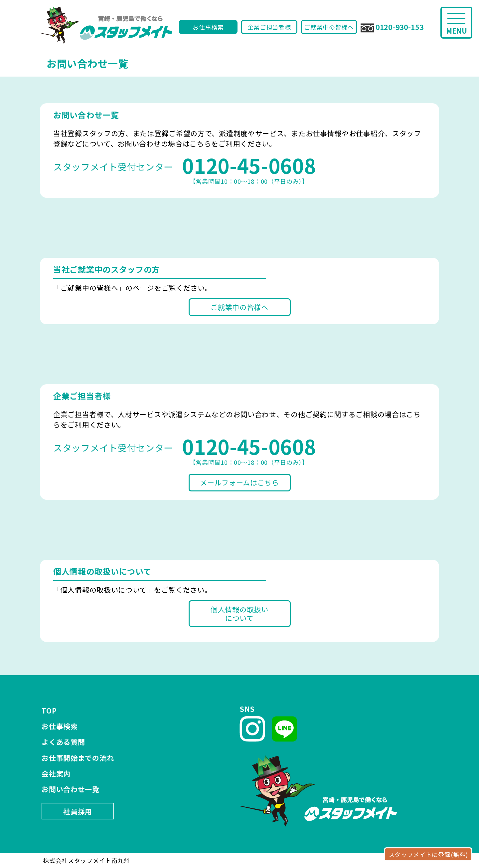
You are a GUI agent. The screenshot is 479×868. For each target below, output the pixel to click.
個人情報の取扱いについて (239, 614)
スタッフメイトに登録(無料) (428, 854)
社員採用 (78, 811)
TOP (49, 711)
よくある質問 (63, 742)
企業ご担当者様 (269, 27)
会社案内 (56, 773)
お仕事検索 (208, 27)
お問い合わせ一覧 (71, 789)
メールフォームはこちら (239, 482)
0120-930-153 (392, 27)
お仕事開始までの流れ (78, 758)
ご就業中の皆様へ (329, 27)
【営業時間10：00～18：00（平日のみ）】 (249, 169)
